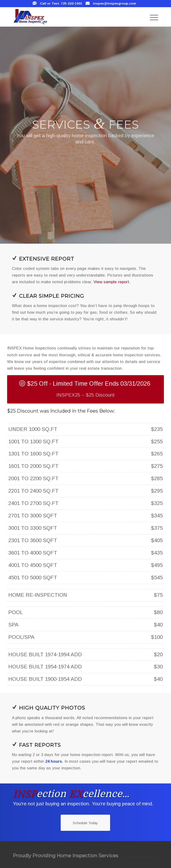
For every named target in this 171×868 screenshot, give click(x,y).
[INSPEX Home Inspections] (71, 17)
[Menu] (152, 17)
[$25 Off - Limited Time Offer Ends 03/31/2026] (85, 389)
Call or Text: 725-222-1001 (61, 3)
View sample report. (112, 282)
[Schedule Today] (85, 823)
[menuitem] (152, 17)
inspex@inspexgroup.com (115, 3)
